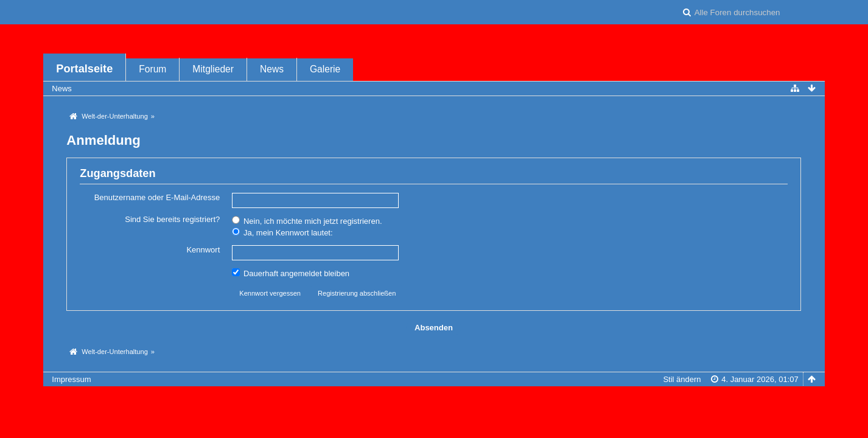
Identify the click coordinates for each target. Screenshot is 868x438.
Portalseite (84, 69)
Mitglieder (213, 69)
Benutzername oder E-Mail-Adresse (157, 197)
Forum (152, 69)
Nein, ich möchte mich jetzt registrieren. (307, 221)
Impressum (71, 379)
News (272, 69)
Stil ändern (682, 379)
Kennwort (203, 250)
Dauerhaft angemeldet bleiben (291, 273)
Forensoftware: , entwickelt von (434, 399)
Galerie (325, 69)
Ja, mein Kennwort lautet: (282, 232)
